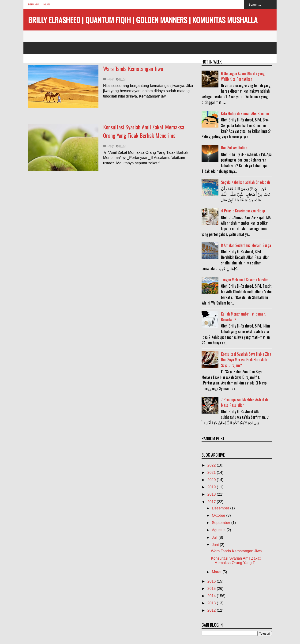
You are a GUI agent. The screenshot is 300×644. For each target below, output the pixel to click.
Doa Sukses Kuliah (234, 148)
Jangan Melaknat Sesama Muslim (245, 280)
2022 (212, 465)
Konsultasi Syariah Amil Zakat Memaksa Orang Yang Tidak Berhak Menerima (144, 131)
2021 (212, 473)
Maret (217, 572)
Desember (221, 508)
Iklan (46, 5)
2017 (212, 502)
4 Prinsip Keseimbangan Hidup (243, 211)
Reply (110, 79)
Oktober (219, 515)
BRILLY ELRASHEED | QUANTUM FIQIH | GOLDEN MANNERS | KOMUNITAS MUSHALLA (143, 20)
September (222, 523)
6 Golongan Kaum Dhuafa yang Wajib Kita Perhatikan (243, 76)
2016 (212, 581)
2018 (212, 494)
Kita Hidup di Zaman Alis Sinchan (245, 113)
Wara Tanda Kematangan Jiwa (133, 68)
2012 (212, 610)
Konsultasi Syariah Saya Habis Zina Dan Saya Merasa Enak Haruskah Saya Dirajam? (246, 360)
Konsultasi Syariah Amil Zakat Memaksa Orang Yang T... (236, 561)
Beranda (34, 5)
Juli (215, 537)
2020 (212, 480)
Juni (216, 545)
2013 (212, 603)
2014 (212, 596)
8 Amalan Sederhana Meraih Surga (246, 245)
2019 (212, 487)
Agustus (219, 530)
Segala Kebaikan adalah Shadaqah (246, 182)
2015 (212, 589)
